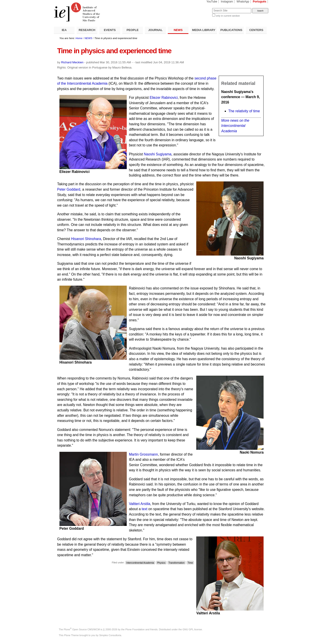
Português (260, 2)
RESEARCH (87, 30)
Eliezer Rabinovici (164, 98)
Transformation (177, 562)
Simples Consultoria (110, 635)
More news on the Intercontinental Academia (235, 126)
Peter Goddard (69, 189)
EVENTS (110, 30)
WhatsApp (243, 2)
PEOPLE (133, 30)
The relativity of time (244, 111)
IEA (64, 30)
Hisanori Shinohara (86, 239)
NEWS (178, 30)
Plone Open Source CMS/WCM (82, 629)
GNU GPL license (192, 629)
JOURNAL (155, 30)
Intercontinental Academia (140, 562)
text (145, 509)
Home (79, 38)
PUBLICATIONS (231, 30)
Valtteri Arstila (140, 504)
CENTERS (256, 30)
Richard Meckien (72, 62)
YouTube (212, 2)
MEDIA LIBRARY (204, 30)
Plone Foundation (135, 629)
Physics (161, 562)
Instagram (227, 2)
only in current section (228, 16)
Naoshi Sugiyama (158, 154)
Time (190, 562)
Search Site (201, 8)
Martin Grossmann (143, 454)
